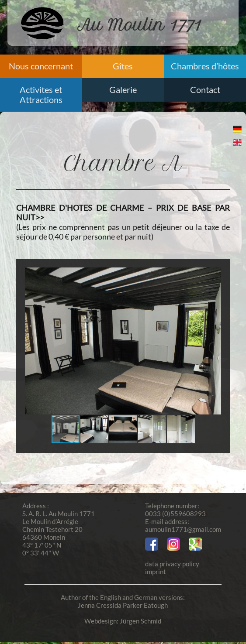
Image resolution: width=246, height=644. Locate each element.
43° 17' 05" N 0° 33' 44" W (42, 549)
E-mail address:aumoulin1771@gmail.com (183, 525)
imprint (156, 572)
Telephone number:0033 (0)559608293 (175, 510)
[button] (213, 341)
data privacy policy (172, 564)
